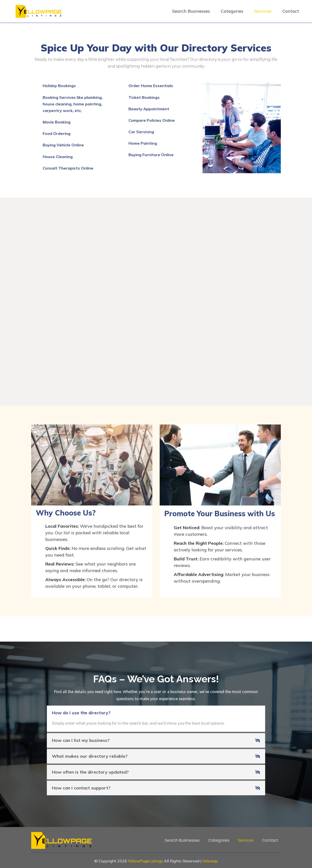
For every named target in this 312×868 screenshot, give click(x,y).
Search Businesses (191, 11)
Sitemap (210, 861)
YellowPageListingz (146, 861)
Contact (291, 11)
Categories (232, 11)
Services (263, 11)
